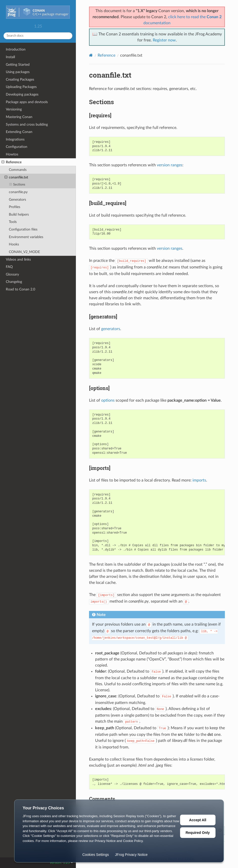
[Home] (91, 55)
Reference (12, 162)
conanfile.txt (16, 177)
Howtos (12, 154)
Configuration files (23, 229)
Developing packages (22, 94)
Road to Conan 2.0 (20, 289)
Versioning (14, 109)
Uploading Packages (21, 87)
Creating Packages (20, 79)
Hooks (14, 244)
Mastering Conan (19, 117)
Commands (18, 170)
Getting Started (18, 65)
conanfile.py (18, 192)
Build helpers (19, 214)
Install (10, 57)
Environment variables (26, 237)
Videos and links (18, 259)
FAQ (9, 267)
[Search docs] (38, 36)
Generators (17, 200)
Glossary (12, 274)
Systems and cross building (27, 124)
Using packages (18, 72)
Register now (164, 40)
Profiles (15, 207)
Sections (17, 185)
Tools (13, 222)
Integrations (15, 139)
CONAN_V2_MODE (24, 252)
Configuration (17, 147)
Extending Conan (19, 132)
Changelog (14, 282)
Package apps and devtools (27, 102)
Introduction (16, 49)
